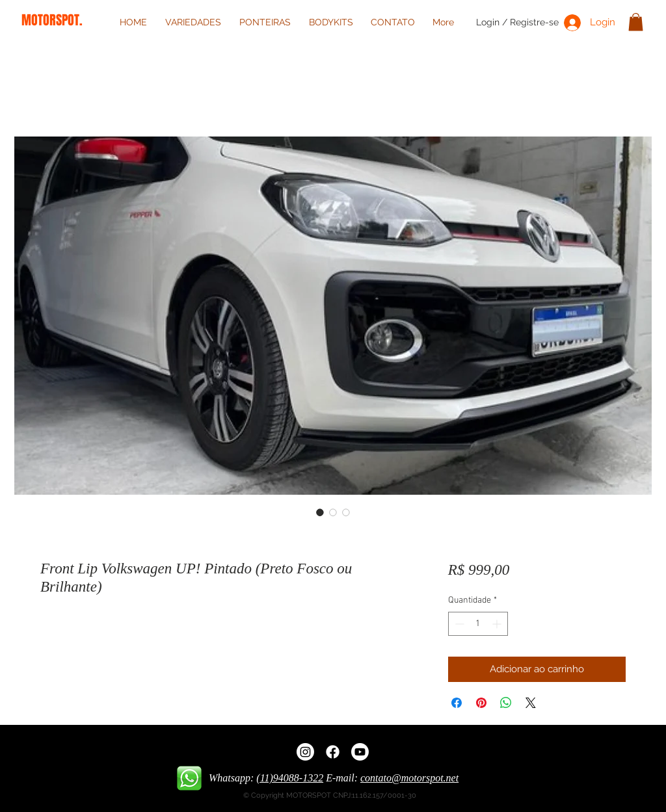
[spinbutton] (478, 624)
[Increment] (498, 624)
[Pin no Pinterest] (481, 703)
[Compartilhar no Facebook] (457, 703)
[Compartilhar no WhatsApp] (506, 703)
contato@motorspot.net (409, 778)
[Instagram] (305, 752)
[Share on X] (531, 703)
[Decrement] (458, 624)
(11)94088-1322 (290, 778)
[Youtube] (360, 752)
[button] (636, 22)
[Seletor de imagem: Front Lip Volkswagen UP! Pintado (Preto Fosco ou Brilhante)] (320, 512)
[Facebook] (333, 752)
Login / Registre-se (517, 22)
